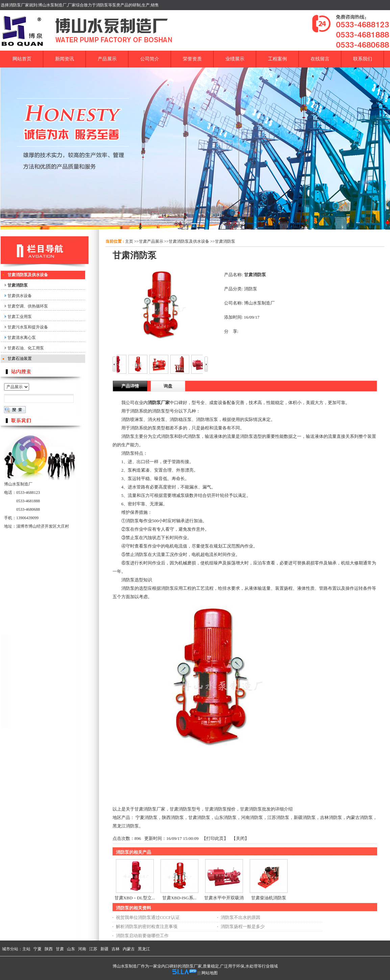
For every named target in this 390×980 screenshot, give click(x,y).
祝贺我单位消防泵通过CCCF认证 (148, 917)
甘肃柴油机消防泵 (269, 898)
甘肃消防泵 (225, 241)
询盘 (168, 386)
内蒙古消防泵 (360, 817)
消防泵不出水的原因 (240, 917)
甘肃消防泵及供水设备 (189, 241)
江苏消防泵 (278, 817)
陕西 (49, 949)
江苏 (93, 949)
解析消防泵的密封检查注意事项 (147, 926)
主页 (129, 241)
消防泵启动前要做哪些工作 (142, 936)
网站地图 (210, 973)
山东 (71, 949)
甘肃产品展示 (151, 241)
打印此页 (215, 838)
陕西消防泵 (173, 817)
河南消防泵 (252, 817)
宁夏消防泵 (147, 817)
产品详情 (130, 386)
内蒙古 (129, 949)
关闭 (240, 838)
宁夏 (38, 949)
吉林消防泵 (331, 817)
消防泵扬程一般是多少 (243, 926)
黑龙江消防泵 (126, 826)
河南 (82, 949)
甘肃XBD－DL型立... (135, 898)
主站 (26, 949)
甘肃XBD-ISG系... (179, 898)
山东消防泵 (226, 817)
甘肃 (60, 949)
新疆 (104, 949)
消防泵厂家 (159, 403)
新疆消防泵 (305, 817)
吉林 (116, 949)
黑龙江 (144, 949)
